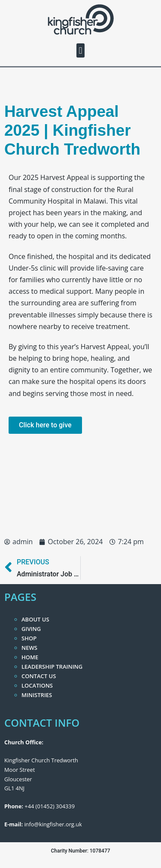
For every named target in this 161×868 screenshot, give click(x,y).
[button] (80, 50)
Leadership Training (52, 667)
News (29, 648)
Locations (37, 685)
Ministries (37, 695)
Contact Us (39, 676)
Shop (29, 638)
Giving (31, 629)
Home (30, 657)
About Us (35, 619)
